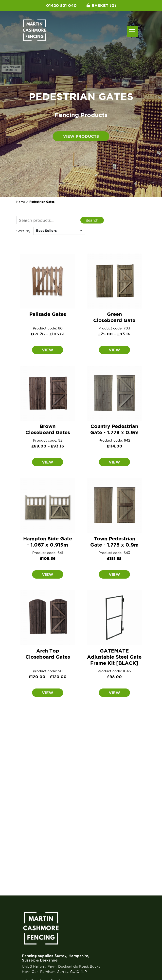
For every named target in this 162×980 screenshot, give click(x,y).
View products (81, 136)
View (48, 350)
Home (21, 202)
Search (92, 220)
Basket (101, 5)
